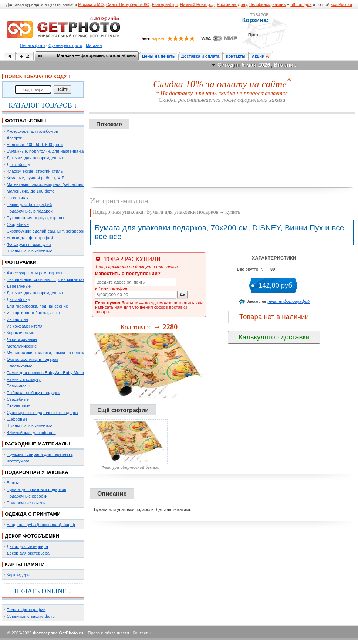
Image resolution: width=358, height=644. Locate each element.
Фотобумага (18, 461)
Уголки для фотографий (30, 238)
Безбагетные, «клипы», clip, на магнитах (46, 279)
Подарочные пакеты (26, 503)
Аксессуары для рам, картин (34, 273)
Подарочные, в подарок (30, 211)
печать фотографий (289, 301)
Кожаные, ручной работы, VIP (36, 178)
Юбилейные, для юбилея (31, 433)
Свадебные (18, 224)
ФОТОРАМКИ (21, 262)
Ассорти (15, 138)
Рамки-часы (18, 386)
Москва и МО (91, 4)
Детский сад (18, 165)
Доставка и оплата (200, 56)
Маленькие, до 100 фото (31, 191)
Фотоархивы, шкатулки (29, 244)
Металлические (22, 346)
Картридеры (18, 575)
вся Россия (341, 4)
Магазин (94, 45)
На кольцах (18, 198)
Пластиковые (20, 366)
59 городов (301, 4)
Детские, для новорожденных (35, 158)
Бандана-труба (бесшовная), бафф (41, 525)
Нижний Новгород (197, 4)
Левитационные (22, 339)
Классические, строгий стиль (35, 171)
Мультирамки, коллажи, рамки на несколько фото (55, 353)
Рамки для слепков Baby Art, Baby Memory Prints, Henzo (61, 373)
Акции (258, 56)
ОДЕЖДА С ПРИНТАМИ (33, 514)
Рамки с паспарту (24, 379)
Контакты (236, 56)
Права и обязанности (109, 633)
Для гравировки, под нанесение (37, 306)
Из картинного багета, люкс (33, 313)
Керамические (21, 333)
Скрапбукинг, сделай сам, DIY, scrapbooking (49, 231)
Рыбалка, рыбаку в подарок (33, 393)
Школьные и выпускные (30, 251)
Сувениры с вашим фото (31, 616)
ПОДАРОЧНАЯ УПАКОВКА (37, 472)
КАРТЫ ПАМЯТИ (25, 564)
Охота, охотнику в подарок (32, 359)
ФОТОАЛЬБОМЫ (25, 121)
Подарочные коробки (27, 496)
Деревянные (19, 286)
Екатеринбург (165, 4)
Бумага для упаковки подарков (36, 489)
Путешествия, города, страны (35, 218)
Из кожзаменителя (25, 326)
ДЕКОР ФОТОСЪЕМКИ (32, 536)
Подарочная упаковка (118, 212)
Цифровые (17, 419)
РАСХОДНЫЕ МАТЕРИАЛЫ (37, 444)
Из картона (17, 319)
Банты (13, 483)
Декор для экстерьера (28, 553)
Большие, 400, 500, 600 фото (35, 145)
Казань (279, 4)
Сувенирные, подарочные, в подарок (42, 413)
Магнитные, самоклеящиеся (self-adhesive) (48, 184)
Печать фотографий (26, 610)
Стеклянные (18, 406)
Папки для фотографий (29, 204)
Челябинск (260, 4)
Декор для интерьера (27, 546)
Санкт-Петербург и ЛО (128, 4)
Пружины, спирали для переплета (40, 454)
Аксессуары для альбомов (32, 131)
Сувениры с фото (65, 45)
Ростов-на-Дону (232, 4)
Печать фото (33, 45)
